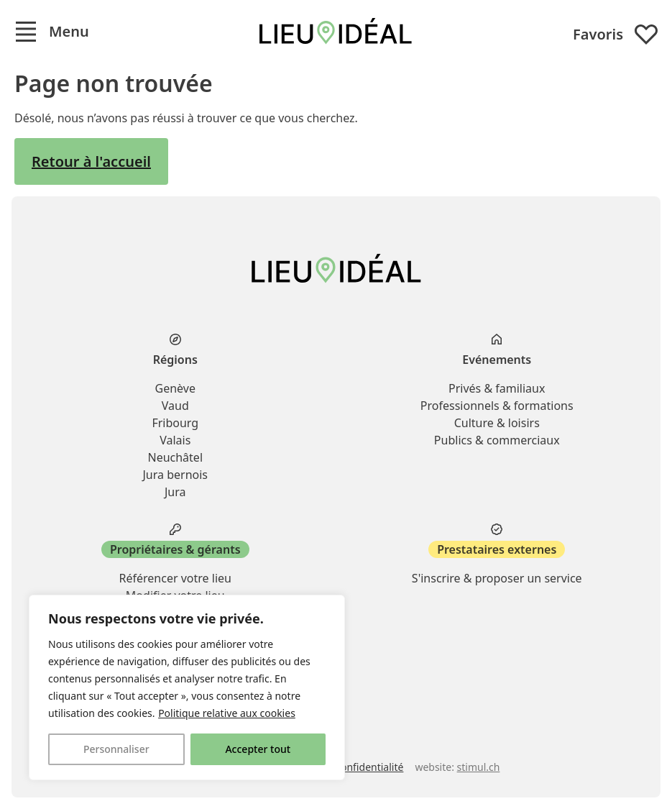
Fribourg (175, 423)
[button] (52, 32)
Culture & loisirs (497, 423)
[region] (187, 687)
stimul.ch (479, 767)
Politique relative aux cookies (227, 713)
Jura (175, 492)
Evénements (497, 360)
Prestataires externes (497, 549)
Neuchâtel (175, 457)
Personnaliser (116, 749)
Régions (175, 360)
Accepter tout (258, 749)
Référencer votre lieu (175, 578)
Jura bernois (175, 475)
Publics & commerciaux (497, 440)
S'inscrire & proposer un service (497, 578)
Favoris (615, 35)
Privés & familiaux (497, 388)
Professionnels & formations (497, 406)
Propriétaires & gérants (175, 549)
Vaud (175, 406)
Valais (175, 440)
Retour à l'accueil (91, 161)
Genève (175, 388)
